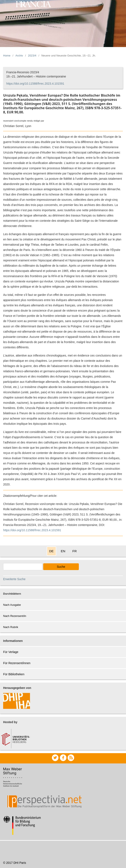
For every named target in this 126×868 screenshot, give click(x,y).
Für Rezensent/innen (17, 663)
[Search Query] (23, 567)
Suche (61, 567)
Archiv (19, 56)
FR (75, 551)
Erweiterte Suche (14, 579)
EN (63, 551)
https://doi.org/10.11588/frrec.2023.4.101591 (35, 84)
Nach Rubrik (11, 627)
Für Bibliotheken (14, 674)
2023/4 (32, 56)
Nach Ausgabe (12, 605)
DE (51, 551)
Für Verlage (11, 652)
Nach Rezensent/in (15, 616)
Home (7, 56)
